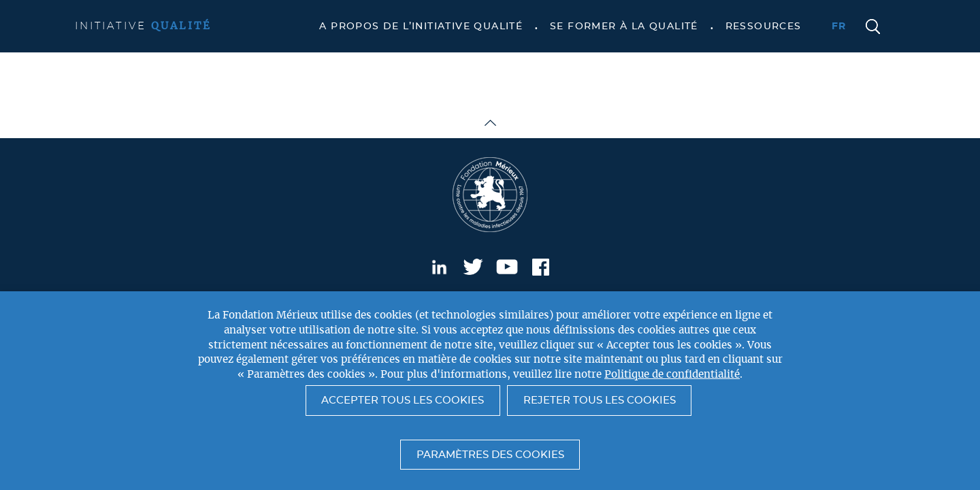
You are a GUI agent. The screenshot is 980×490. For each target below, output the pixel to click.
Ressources (764, 27)
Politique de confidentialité (672, 375)
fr (839, 27)
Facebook (541, 267)
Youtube (507, 267)
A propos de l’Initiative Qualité (421, 27)
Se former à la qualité (624, 27)
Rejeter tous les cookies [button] (600, 401)
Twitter (473, 267)
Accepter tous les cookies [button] (403, 401)
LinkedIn (439, 267)
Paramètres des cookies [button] (490, 455)
